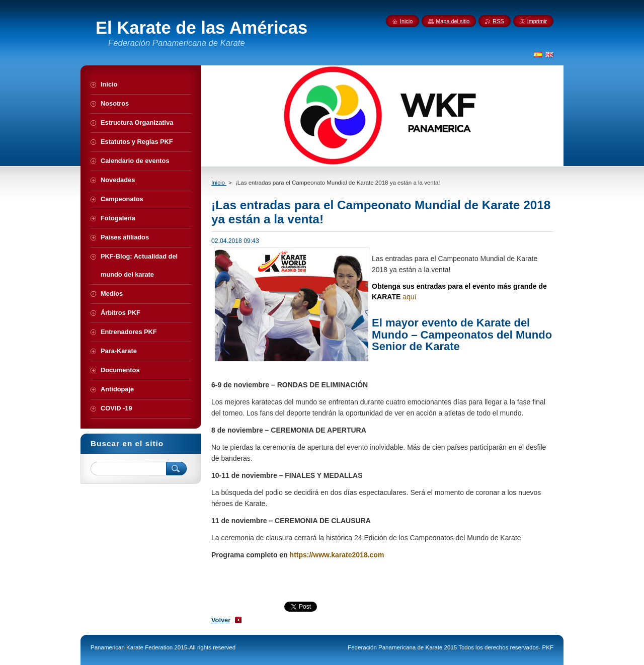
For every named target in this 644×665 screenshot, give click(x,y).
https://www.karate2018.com (337, 555)
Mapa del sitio (453, 21)
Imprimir (537, 21)
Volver (221, 620)
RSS (498, 21)
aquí (409, 297)
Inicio (219, 183)
